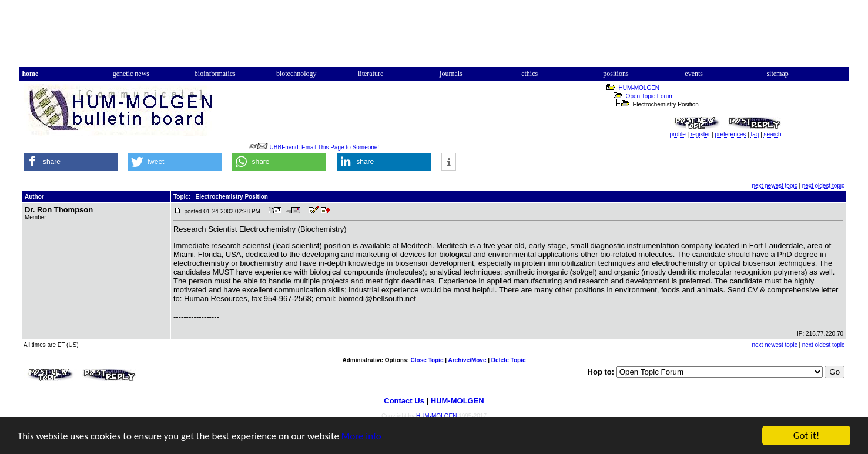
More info (361, 437)
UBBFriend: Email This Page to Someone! (325, 147)
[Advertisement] (434, 37)
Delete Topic (509, 360)
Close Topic (427, 360)
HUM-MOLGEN (639, 88)
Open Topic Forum (650, 96)
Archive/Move (467, 360)
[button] (71, 162)
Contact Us (404, 401)
